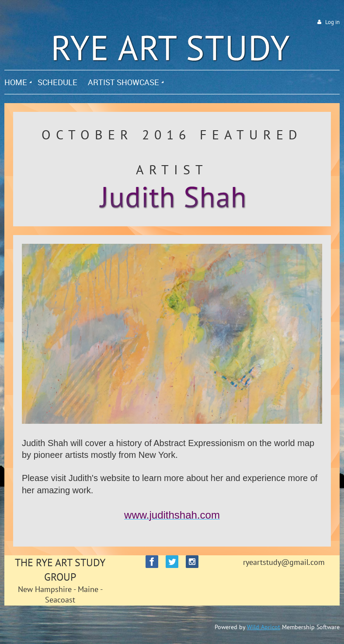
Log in (332, 22)
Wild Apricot (264, 627)
